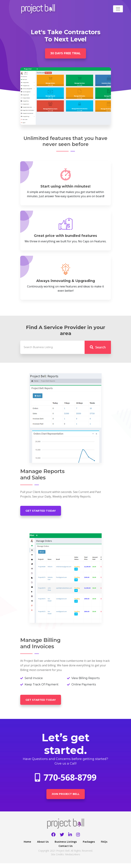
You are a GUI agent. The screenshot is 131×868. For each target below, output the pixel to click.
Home (32, 846)
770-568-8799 (66, 781)
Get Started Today (43, 512)
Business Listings (72, 846)
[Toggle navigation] (118, 9)
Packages (96, 846)
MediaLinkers (73, 859)
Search (98, 348)
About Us (49, 846)
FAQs (55, 851)
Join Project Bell (65, 798)
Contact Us (72, 851)
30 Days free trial (65, 54)
